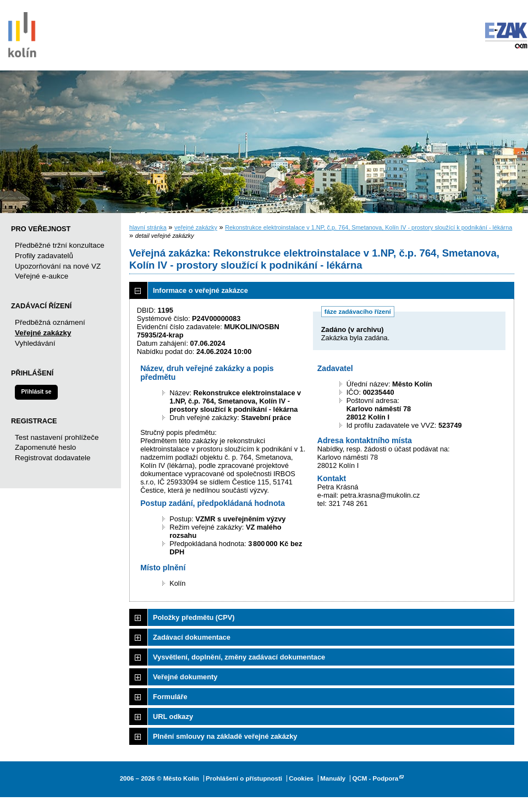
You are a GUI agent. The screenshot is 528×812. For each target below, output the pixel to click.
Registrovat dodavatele (53, 458)
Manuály (333, 778)
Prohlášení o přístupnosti (244, 778)
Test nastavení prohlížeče (57, 437)
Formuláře (170, 697)
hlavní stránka (148, 227)
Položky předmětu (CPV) (194, 617)
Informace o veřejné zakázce (200, 290)
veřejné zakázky (196, 227)
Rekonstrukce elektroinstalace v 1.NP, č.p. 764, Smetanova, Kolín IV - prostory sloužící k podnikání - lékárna (369, 227)
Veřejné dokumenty (185, 677)
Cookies (301, 778)
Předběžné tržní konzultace (60, 245)
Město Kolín (22, 33)
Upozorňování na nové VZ (58, 266)
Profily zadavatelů (44, 256)
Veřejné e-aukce (42, 276)
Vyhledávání (35, 343)
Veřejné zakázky (43, 333)
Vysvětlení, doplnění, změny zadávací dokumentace (239, 657)
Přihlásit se (36, 392)
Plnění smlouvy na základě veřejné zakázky (225, 736)
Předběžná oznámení (50, 322)
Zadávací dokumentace (192, 637)
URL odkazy (173, 716)
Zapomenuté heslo (45, 447)
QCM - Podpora (375, 778)
